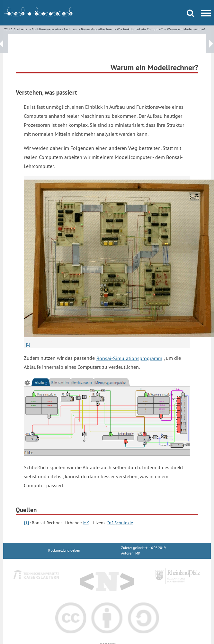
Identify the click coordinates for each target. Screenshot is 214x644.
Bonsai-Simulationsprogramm (129, 358)
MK (86, 523)
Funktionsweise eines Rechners (54, 29)
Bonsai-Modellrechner (97, 29)
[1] (28, 344)
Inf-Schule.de (120, 523)
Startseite (21, 29)
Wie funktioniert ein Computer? (140, 29)
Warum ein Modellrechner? (186, 29)
